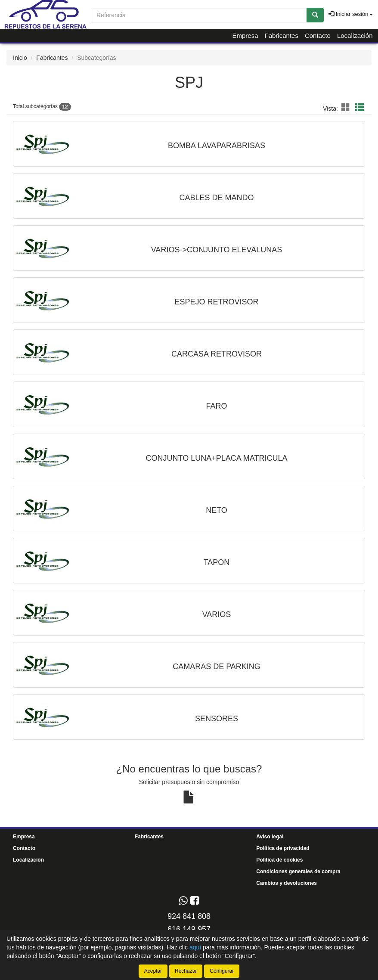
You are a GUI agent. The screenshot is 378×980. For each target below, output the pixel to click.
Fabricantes (282, 36)
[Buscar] (315, 15)
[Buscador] (199, 15)
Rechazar (186, 971)
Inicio (20, 58)
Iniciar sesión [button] (350, 14)
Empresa (245, 36)
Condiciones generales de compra (298, 871)
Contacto (318, 36)
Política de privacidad (283, 848)
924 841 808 (189, 916)
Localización (355, 36)
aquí (195, 947)
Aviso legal (270, 837)
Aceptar (153, 971)
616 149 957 (189, 929)
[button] (347, 108)
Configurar (222, 971)
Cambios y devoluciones (287, 883)
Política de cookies (279, 860)
